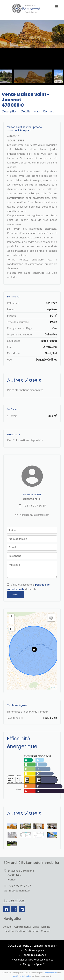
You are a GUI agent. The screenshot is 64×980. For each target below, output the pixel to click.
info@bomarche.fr (19, 890)
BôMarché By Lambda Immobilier (31, 863)
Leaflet (53, 687)
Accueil (26, 8)
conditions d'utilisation (22, 976)
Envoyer (16, 594)
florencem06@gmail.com (35, 515)
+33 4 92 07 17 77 (20, 885)
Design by (34, 964)
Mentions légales (34, 950)
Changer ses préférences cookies (34, 959)
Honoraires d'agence (34, 955)
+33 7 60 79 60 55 (35, 505)
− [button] (12, 622)
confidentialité (51, 973)
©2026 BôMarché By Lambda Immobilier (32, 945)
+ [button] (12, 616)
